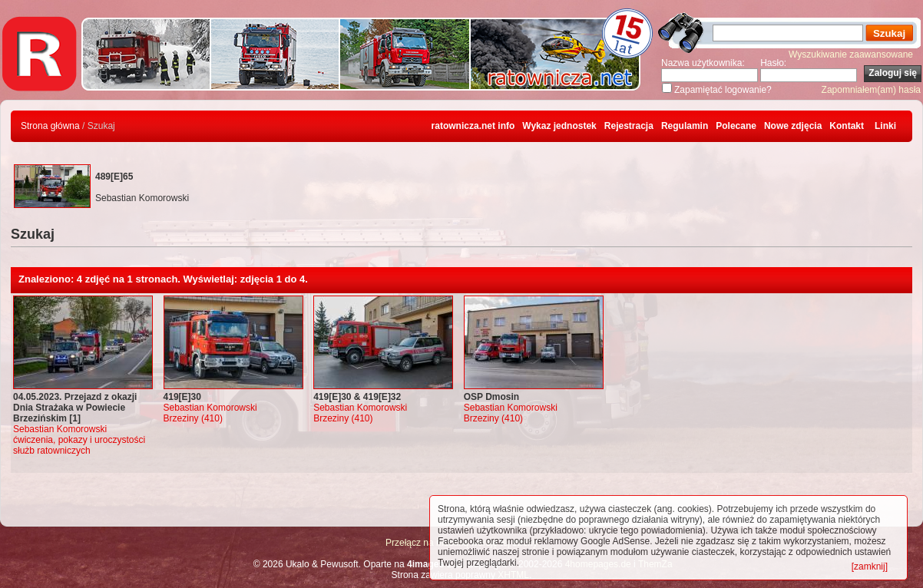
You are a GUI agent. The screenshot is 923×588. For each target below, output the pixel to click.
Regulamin (685, 126)
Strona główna (50, 126)
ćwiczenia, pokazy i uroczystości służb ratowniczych (79, 445)
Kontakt (847, 126)
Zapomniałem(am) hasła (871, 90)
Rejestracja (629, 126)
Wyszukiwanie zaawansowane (851, 55)
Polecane (736, 126)
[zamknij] (870, 567)
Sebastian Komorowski (60, 429)
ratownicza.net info (473, 126)
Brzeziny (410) (193, 418)
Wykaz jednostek (559, 126)
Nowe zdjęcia (793, 126)
